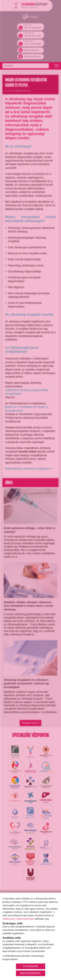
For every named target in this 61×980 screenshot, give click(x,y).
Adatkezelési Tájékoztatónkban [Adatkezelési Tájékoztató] (18, 919)
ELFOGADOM (30, 966)
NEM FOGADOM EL (30, 973)
